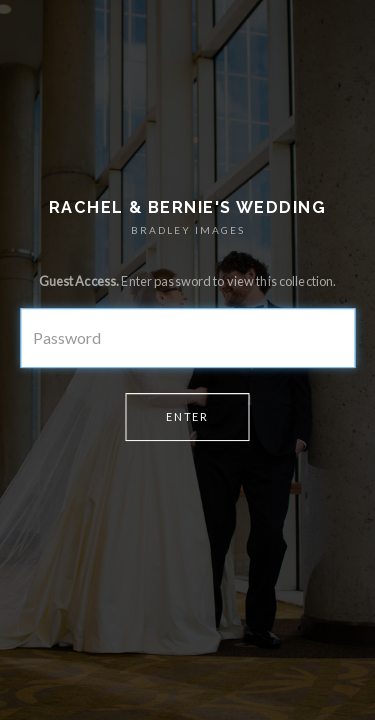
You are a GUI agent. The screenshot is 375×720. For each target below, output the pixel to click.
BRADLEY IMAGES (188, 230)
